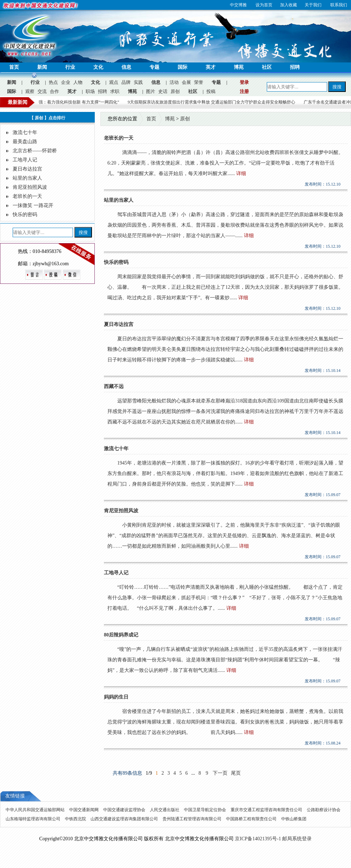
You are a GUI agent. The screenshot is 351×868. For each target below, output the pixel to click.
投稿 (211, 91)
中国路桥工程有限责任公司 (252, 819)
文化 (98, 67)
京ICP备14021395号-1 (258, 839)
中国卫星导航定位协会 (206, 810)
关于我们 (313, 5)
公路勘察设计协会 (324, 810)
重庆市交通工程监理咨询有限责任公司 (267, 810)
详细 (241, 173)
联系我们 (339, 5)
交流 (42, 91)
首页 (14, 67)
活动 (174, 82)
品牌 (126, 82)
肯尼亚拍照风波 (30, 187)
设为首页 (264, 5)
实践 (138, 82)
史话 (163, 91)
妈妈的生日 (116, 697)
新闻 (42, 67)
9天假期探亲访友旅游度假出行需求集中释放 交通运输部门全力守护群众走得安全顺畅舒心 (216, 102)
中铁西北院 (76, 819)
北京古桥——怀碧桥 (35, 151)
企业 (66, 82)
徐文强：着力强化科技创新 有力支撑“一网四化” (80, 102)
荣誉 (199, 82)
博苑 (239, 67)
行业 (70, 67)
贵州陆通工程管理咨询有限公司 (193, 819)
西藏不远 (114, 386)
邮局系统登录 (297, 839)
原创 (175, 91)
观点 (114, 82)
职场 (90, 91)
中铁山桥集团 (294, 819)
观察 (30, 91)
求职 (115, 91)
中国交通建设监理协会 (125, 810)
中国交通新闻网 (84, 810)
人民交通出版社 (165, 810)
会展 (186, 82)
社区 (267, 67)
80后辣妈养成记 (121, 635)
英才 (211, 67)
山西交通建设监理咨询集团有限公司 (125, 819)
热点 (53, 82)
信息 (126, 67)
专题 (154, 67)
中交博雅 (238, 5)
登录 (244, 82)
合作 (54, 91)
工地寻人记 (25, 160)
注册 (244, 91)
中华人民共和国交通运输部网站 (36, 810)
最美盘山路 (25, 142)
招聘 (295, 67)
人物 (78, 82)
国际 (183, 67)
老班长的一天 (27, 196)
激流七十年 (25, 132)
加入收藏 (289, 5)
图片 (151, 91)
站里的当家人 (27, 178)
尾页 (236, 773)
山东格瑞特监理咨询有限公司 (34, 819)
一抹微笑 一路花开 (33, 205)
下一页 (220, 773)
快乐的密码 (25, 215)
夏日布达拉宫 (27, 169)
